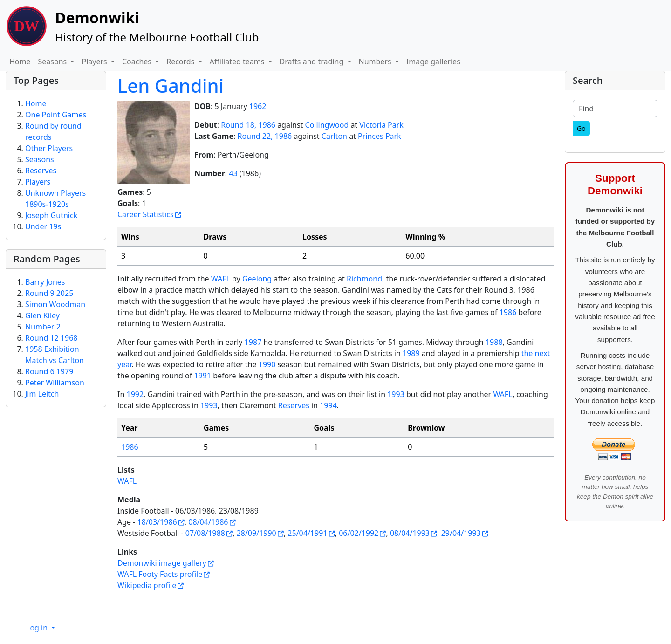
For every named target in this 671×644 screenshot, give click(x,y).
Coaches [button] (138, 62)
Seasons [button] (54, 62)
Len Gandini (171, 86)
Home (20, 62)
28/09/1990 (257, 533)
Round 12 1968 (51, 338)
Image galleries (433, 62)
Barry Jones (45, 282)
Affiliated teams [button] (238, 62)
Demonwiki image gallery (162, 563)
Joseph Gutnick (51, 215)
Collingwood (327, 125)
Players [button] (95, 62)
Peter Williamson (55, 383)
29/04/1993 (461, 533)
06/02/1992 (359, 533)
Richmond (364, 279)
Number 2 (43, 327)
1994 (328, 405)
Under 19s (43, 226)
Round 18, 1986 (248, 125)
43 (233, 173)
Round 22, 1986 (264, 136)
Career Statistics (146, 214)
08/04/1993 (410, 533)
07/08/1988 (205, 533)
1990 (267, 364)
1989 (411, 353)
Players (38, 182)
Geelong (257, 279)
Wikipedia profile (147, 585)
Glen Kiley (42, 315)
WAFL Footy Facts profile (160, 574)
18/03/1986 (157, 522)
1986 (508, 312)
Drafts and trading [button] (313, 62)
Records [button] (181, 62)
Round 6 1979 (49, 371)
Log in (38, 628)
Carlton (334, 136)
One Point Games (56, 115)
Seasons (40, 159)
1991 (202, 376)
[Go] (581, 128)
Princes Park (380, 136)
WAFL (221, 279)
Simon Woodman (55, 304)
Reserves (294, 405)
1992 (135, 394)
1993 (396, 394)
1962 (258, 106)
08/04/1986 (208, 522)
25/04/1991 (307, 533)
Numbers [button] (376, 62)
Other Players (49, 148)
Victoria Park (381, 125)
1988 (494, 342)
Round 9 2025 (49, 293)
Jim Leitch (42, 394)
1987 (253, 342)
